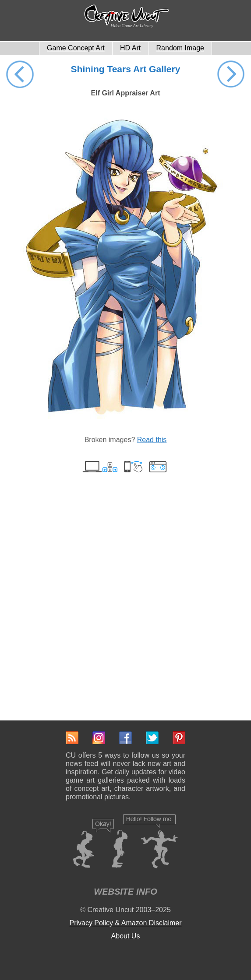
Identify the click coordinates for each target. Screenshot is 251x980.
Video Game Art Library (132, 26)
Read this (152, 440)
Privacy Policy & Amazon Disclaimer (125, 923)
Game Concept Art (76, 48)
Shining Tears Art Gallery (126, 69)
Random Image (180, 48)
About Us (126, 936)
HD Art (130, 48)
